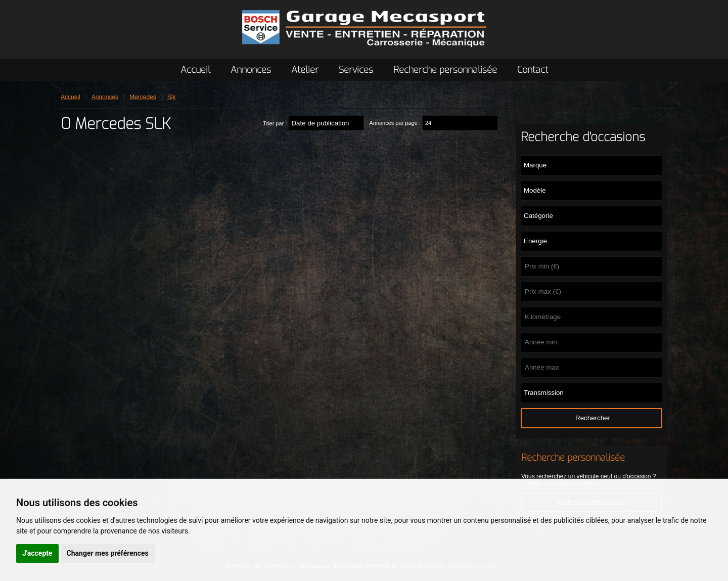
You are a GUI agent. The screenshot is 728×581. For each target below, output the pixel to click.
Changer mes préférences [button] (108, 553)
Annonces (251, 70)
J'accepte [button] (37, 553)
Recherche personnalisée (445, 70)
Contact (533, 70)
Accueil (195, 70)
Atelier (305, 70)
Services (356, 70)
